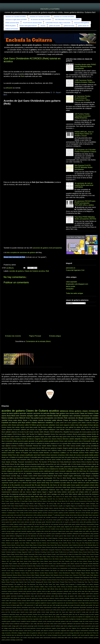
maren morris (62, 450)
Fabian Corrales (28, 557)
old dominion (77, 624)
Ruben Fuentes (11, 582)
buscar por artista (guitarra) (82, 23)
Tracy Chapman (70, 584)
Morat (12, 464)
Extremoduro (19, 557)
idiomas (88, 467)
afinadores (95, 437)
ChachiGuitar (44, 550)
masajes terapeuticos (82, 619)
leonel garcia (92, 457)
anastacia (4, 591)
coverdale (87, 598)
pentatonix (47, 626)
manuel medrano (41, 450)
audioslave (57, 515)
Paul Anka (35, 577)
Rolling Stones (86, 437)
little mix (51, 617)
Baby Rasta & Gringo (36, 545)
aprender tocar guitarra (36, 441)
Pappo (9, 577)
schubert (51, 631)
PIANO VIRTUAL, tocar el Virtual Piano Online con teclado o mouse (84, 134)
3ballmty (90, 540)
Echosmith (63, 554)
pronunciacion (34, 471)
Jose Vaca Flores (43, 564)
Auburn (27, 545)
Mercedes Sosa (64, 508)
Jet (48, 504)
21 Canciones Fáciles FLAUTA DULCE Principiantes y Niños (82, 98)
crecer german (94, 598)
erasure (49, 603)
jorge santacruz (51, 612)
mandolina (24, 619)
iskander (26, 610)
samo (49, 494)
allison (15, 441)
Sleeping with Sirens (42, 582)
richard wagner (61, 628)
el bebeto (13, 457)
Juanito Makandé (93, 564)
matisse (24, 437)
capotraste (5, 483)
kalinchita (12, 614)
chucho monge (34, 520)
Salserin (21, 582)
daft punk (21, 467)
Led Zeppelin (93, 439)
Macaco (38, 508)
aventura (4, 448)
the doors (5, 473)
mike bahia (57, 492)
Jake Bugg (37, 504)
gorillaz (66, 524)
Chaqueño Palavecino (55, 550)
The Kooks (78, 510)
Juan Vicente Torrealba (60, 564)
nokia (52, 624)
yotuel (91, 536)
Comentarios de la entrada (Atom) (38, 341)
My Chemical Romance (22, 478)
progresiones (23, 494)
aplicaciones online (31, 515)
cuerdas (24, 601)
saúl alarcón (44, 631)
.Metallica (29, 473)
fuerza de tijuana (11, 605)
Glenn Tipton (95, 557)
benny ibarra (73, 515)
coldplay (50, 427)
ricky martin (92, 443)
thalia (88, 633)
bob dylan (88, 480)
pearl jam (26, 534)
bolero (41, 594)
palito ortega (12, 626)
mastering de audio (92, 490)
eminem (94, 522)
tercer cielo (83, 633)
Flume (53, 557)
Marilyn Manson (52, 446)
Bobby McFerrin (38, 501)
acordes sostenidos (69, 513)
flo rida (50, 485)
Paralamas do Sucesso (18, 577)
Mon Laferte (84, 508)
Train (97, 478)
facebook (71, 603)
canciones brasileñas (17, 596)
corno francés (79, 598)
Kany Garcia (20, 566)
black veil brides (6, 517)
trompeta (55, 635)
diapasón (74, 601)
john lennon (31, 430)
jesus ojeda (29, 612)
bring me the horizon (21, 448)
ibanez (25, 487)
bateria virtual (46, 455)
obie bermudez (10, 534)
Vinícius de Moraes (67, 587)
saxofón (38, 631)
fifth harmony (46, 448)
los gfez (21, 490)
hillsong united (17, 487)
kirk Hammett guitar (66, 614)
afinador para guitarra (92, 513)
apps (49, 591)
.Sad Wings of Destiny (39, 540)
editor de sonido (72, 483)
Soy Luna (59, 434)
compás (67, 598)
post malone (81, 626)
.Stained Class (51, 540)
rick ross (69, 628)
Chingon (73, 550)
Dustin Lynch (56, 554)
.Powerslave (37, 473)
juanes (35, 420)
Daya (97, 552)
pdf (74, 450)
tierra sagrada (14, 497)
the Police (93, 633)
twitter (32, 497)
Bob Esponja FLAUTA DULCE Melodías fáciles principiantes (83, 167)
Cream (52, 552)
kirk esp (75, 614)
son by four (51, 633)
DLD (97, 427)
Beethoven (68, 462)
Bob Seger (15, 547)
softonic (75, 494)
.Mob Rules (22, 540)
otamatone (5, 626)
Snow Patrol (61, 510)
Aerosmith (45, 473)
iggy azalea (27, 527)
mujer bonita (5, 624)
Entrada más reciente (13, 336)
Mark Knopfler (45, 508)
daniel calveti (41, 483)
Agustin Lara (18, 543)
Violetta (75, 587)
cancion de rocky (32, 517)
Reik (22, 76)
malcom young (6, 531)
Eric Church (90, 554)
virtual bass (31, 638)
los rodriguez (69, 469)
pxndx (94, 432)
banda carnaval (46, 464)
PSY (55, 478)
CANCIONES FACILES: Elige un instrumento (58, 23)
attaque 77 (51, 515)
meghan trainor (31, 531)
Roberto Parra (56, 580)
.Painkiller (29, 540)
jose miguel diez (71, 612)
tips (32, 635)
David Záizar (91, 552)
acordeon (15, 589)
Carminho (4, 550)
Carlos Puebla (94, 547)
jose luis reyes (61, 612)
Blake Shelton (29, 501)
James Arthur (28, 561)
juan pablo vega (10, 469)
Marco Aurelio (30, 573)
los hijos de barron (31, 490)
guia (87, 605)
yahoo (87, 536)
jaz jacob (73, 610)
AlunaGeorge (54, 543)
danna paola (5, 522)
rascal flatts (12, 628)
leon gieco (31, 529)
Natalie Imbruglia (40, 575)
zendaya (13, 640)
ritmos (10, 420)
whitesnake (61, 638)
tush (53, 536)
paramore (95, 492)
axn (73, 591)
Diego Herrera (15, 554)
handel (14, 607)
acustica (21, 589)
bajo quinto (78, 591)
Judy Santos (5, 566)
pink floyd (21, 423)
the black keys (81, 471)
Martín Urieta (58, 573)
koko (81, 527)
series (17, 418)
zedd (15, 538)
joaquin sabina (50, 457)
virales (25, 638)
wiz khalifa (75, 638)
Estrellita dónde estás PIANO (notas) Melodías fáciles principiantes (85, 66)
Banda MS (57, 416)
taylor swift (52, 437)
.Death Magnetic (53, 538)
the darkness (32, 536)
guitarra (16, 413)
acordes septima (58, 513)
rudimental (5, 631)
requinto (30, 413)
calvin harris (89, 594)
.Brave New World (39, 538)
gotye (70, 524)
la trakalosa (52, 469)
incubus (55, 607)
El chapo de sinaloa (73, 554)
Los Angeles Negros (69, 506)
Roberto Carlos (82, 478)
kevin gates (56, 614)
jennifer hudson (86, 610)
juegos (21, 443)
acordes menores (48, 513)
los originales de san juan (91, 617)
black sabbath (6, 432)
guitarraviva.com (6, 527)
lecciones (24, 529)
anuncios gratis (23, 441)
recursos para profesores (44, 628)
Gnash (12, 559)
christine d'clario (86, 464)
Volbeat (4, 513)
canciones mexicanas (81, 416)
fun (40, 524)
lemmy (23, 617)
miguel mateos (36, 492)
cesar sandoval (87, 596)
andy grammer (28, 591)
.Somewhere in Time (31, 462)
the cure (25, 536)
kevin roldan (62, 487)
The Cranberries (70, 510)
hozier (21, 527)
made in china (13, 619)
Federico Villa (38, 557)
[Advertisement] (19, 163)
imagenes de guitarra (41, 439)
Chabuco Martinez (34, 550)
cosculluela (32, 448)
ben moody (22, 594)
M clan (66, 571)
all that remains (73, 589)
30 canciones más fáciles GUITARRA (41, 20)
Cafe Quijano (70, 547)
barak (3, 594)
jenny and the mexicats (9, 612)
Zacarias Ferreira (7, 589)
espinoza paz (60, 427)
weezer (83, 536)
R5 (8, 510)
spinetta (57, 633)
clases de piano (7, 413)
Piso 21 (59, 478)
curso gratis (85, 455)
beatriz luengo (65, 515)
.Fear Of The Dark (77, 460)
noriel (55, 624)
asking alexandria (42, 515)
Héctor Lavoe (59, 559)
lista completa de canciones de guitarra (21, 252)
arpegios (30, 416)
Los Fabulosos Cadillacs (58, 453)
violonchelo (11, 453)
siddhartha (76, 534)
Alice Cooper (5, 501)
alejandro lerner (31, 480)
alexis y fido (46, 589)
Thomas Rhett (86, 510)
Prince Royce (91, 430)
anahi (8, 515)
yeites (3, 640)
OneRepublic (48, 478)
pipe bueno (64, 626)
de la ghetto (13, 522)
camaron (96, 594)
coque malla (91, 520)
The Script (39, 584)
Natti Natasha (54, 575)
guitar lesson (71, 485)
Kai (10, 566)
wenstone (54, 638)
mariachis (23, 460)
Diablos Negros (6, 554)
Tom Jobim (56, 584)
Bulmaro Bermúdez (52, 547)
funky (43, 524)
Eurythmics (5, 557)
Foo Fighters (39, 434)
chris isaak (26, 520)
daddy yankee (94, 455)
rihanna (60, 439)
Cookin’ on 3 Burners (34, 552)
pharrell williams (56, 626)
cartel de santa (73, 517)
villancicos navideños (45, 423)
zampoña (4, 538)
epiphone (43, 603)
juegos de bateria (22, 469)
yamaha (96, 638)
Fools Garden (59, 557)
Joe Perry (79, 561)
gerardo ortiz (41, 425)
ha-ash (26, 432)
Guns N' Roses (76, 437)
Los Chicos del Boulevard (39, 568)
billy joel (80, 515)
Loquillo (60, 506)
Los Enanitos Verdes (78, 430)
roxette (96, 628)
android (20, 591)
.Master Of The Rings (12, 540)
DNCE (35, 476)
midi (67, 621)
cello (76, 596)
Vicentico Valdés (39, 587)
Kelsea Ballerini (19, 506)
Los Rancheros (72, 568)
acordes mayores (19, 480)
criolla (3, 601)
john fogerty (49, 527)
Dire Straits (42, 446)
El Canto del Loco (73, 501)
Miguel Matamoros (74, 508)
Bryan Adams (42, 547)
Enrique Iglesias (93, 425)
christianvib (94, 411)
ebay (7, 603)
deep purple (34, 427)
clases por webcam (49, 598)
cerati (27, 427)
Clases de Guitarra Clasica (73, 420)
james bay (60, 610)
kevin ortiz (55, 487)
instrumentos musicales (35, 487)
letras (71, 411)
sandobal (58, 534)
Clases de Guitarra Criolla (89, 413)
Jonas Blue (5, 564)
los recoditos (60, 469)
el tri (17, 457)
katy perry (75, 457)
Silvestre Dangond (38, 510)
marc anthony (52, 450)
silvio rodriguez (91, 450)
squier (62, 633)
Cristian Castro (28, 476)
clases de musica (75, 455)
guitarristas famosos (71, 467)
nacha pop (71, 492)
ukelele (72, 439)
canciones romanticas (58, 455)
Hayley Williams (44, 559)
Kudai (36, 506)
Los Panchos (14, 508)
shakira (45, 430)
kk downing (81, 614)
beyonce (28, 594)
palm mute (19, 626)
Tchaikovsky (81, 582)
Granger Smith (19, 559)
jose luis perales (74, 527)
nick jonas (47, 624)
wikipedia (78, 439)
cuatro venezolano (11, 601)
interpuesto (76, 607)
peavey (31, 534)
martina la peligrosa (70, 619)
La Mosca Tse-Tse (43, 506)
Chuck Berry (61, 501)
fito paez (38, 485)
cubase (19, 601)
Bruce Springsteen (32, 547)
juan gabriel (69, 427)
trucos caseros (62, 635)
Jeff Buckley (78, 476)
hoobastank (15, 527)
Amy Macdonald (87, 543)
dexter (69, 601)
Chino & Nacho (86, 462)
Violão (80, 587)
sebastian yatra (71, 471)
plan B (9, 494)
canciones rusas (29, 596)
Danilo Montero (74, 552)
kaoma (25, 614)
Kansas (14, 566)
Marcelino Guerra (20, 573)
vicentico (14, 446)
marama (53, 443)
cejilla (36, 416)
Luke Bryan (53, 571)
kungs (87, 614)
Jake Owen (20, 561)
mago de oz (83, 469)
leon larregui (20, 450)
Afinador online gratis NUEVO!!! (28, 26)
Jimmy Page (53, 504)
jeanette (78, 610)
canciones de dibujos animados (80, 418)
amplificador (29, 455)
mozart (91, 621)
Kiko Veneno (45, 566)
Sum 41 (71, 582)
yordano (8, 640)
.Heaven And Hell (68, 538)
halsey (3, 607)
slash (81, 534)
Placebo (4, 510)
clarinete (23, 598)
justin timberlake (33, 469)
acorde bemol (28, 513)
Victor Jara (62, 446)
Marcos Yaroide (39, 573)
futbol (65, 485)
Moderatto (9, 575)
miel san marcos (25, 492)
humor (38, 607)
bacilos (71, 480)
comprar (62, 598)
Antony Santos (20, 545)
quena (93, 626)
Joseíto (50, 564)
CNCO (52, 432)
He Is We (52, 559)
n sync (31, 624)
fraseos (4, 605)
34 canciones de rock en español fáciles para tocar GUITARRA (84, 185)
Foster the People (69, 557)
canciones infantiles (46, 416)
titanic (35, 635)
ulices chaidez (56, 460)
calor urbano (81, 594)
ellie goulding (87, 522)
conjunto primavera (81, 520)
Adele (41, 432)
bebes (12, 594)
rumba (10, 631)
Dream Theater (63, 476)
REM (64, 478)
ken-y (40, 614)
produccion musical (22, 471)
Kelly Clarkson (37, 566)
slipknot (8, 446)
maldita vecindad (16, 531)
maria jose (61, 619)
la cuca (89, 527)
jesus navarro (21, 612)
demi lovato (21, 522)
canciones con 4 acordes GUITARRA (40, 17)
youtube (96, 536)
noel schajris (79, 492)
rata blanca (19, 628)
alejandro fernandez (13, 430)
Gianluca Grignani (20, 504)
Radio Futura (13, 510)
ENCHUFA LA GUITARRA (50, 9)
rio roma (92, 427)
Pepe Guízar (65, 577)
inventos (7, 610)
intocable (34, 457)
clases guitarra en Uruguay (61, 520)
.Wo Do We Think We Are (63, 540)
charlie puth (13, 483)
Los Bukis (10, 478)
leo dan (84, 457)
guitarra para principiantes (44, 418)
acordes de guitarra (16, 271)
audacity (66, 591)
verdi (79, 635)
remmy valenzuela (82, 443)
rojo (38, 494)
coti (54, 427)
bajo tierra (85, 591)
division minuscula (31, 467)
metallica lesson (16, 621)
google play (59, 605)
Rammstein (21, 510)
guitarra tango (94, 524)
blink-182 (11, 448)
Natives (48, 575)
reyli (52, 471)
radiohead (47, 471)
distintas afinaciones (83, 601)
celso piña (81, 517)
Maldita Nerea (81, 571)
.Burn (46, 538)
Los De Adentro (52, 568)
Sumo (75, 582)
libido (27, 450)
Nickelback (91, 508)
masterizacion (6, 492)
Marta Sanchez (49, 573)
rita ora (79, 628)
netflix (87, 531)
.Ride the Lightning (25, 499)
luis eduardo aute (69, 529)
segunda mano (65, 631)
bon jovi (54, 464)
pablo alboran (57, 420)
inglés (92, 467)
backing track (36, 464)
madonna (52, 490)
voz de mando (66, 460)
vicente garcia (59, 536)
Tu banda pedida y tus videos (84, 584)
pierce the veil (44, 534)
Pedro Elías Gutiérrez (55, 577)
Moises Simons (22, 575)
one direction (59, 418)
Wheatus (85, 587)
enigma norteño (18, 524)
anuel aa (44, 591)
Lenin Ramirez (53, 506)
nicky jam (95, 423)
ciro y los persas (48, 520)
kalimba (41, 469)
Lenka (73, 566)
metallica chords (94, 619)
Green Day (30, 418)
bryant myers (23, 517)
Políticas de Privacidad (12, 29)
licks (30, 617)
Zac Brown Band (93, 587)
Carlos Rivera (76, 462)
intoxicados (83, 607)
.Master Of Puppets (22, 453)
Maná (13, 416)
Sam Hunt (27, 582)
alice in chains (63, 589)
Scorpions (91, 478)
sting (92, 534)
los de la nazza (71, 617)
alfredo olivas (54, 589)
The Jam (24, 584)
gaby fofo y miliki (22, 605)
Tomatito (62, 584)
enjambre (17, 485)
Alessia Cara (46, 543)
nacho (72, 531)
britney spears (67, 594)
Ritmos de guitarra (11, 26)
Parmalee (28, 577)
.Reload (16, 499)
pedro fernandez (39, 626)
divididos (57, 483)
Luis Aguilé (28, 571)
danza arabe (71, 286)
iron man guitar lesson (16, 610)
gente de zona (49, 524)
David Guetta (42, 476)
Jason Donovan (53, 561)
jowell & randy (81, 612)
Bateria (4, 418)
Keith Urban (11, 506)
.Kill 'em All (22, 473)
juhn (93, 612)
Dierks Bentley (24, 554)
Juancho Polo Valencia (81, 564)
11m (73, 540)
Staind (54, 582)
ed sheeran (13, 423)
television (66, 439)
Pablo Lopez (86, 575)
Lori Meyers (12, 568)
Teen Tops (88, 582)
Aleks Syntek (95, 499)
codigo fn (72, 520)
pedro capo (36, 534)
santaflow (69, 534)
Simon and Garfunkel (50, 510)
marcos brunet (53, 619)
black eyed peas (94, 515)
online (86, 492)
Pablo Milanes (94, 575)
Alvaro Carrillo (63, 543)
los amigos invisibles (60, 617)
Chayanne (85, 439)
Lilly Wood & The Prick (92, 566)
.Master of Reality (11, 462)
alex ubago (21, 464)
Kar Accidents (28, 566)
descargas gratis (40, 522)
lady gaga (12, 450)
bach (39, 455)
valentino (74, 635)
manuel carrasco (93, 469)
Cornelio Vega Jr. (16, 476)
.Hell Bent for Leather (80, 538)
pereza (4, 494)
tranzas (28, 497)
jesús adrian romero (39, 612)
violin (73, 536)
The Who (45, 584)
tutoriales (95, 418)
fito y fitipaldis (65, 432)
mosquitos (70, 289)
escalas (57, 467)
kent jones (45, 614)
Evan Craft (12, 557)
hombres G (27, 457)
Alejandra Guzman (36, 543)
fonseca (72, 432)
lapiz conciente (13, 617)
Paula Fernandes (43, 577)
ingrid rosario (61, 607)
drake (3, 603)
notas (77, 425)
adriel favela (32, 589)
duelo (53, 522)
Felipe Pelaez (47, 557)
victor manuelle (11, 638)
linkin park (11, 437)
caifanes (23, 430)
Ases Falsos (59, 473)
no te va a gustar (62, 443)
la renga (90, 487)
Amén (94, 543)
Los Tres (70, 453)
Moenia (15, 575)
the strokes (5, 497)
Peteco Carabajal (74, 577)
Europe (96, 554)
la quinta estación (81, 487)
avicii (35, 455)
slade (39, 633)
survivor (66, 633)
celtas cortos (89, 517)
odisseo (64, 624)
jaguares (42, 527)
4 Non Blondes (75, 499)
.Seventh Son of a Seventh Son (57, 499)
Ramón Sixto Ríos (23, 580)
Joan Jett (60, 504)
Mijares (93, 573)
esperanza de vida (63, 603)
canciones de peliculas (41, 413)
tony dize (40, 635)
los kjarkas (79, 617)
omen (97, 624)
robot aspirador (72, 282)
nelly (35, 624)
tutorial (11, 473)
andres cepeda (31, 423)
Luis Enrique (31, 508)
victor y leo (19, 638)
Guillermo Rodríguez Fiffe (31, 559)
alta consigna (89, 589)
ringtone (74, 628)
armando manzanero (57, 591)
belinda (16, 594)
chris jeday (14, 598)
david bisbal (6, 439)
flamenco (44, 485)
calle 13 (70, 464)
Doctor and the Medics (45, 554)
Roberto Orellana (47, 580)
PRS (80, 575)
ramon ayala (32, 494)
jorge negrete (65, 527)
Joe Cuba (73, 561)
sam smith (43, 494)
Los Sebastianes (82, 568)
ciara (41, 520)
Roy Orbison (91, 580)
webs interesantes (45, 638)
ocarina (59, 624)
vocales (37, 638)
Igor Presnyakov (68, 559)
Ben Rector (58, 545)
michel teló (48, 531)
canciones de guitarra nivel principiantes (47, 248)
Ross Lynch (83, 580)
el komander (86, 441)
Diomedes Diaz (33, 554)
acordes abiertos (37, 513)
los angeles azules (11, 490)
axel (97, 430)
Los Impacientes (62, 568)
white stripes (39, 497)
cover (97, 520)
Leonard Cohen (80, 566)
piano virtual (72, 443)
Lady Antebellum (60, 566)
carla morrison (69, 441)
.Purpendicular (9, 499)
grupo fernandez (75, 605)
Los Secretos (92, 568)
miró (70, 621)
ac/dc (77, 413)
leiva (20, 617)
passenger (31, 626)
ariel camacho (21, 416)
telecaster (77, 633)
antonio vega (41, 480)
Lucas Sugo (10, 571)
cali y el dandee (62, 464)
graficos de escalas (69, 26)
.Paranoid (21, 462)
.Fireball (60, 538)
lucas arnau (59, 529)
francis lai (96, 603)
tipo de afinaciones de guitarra (21, 635)
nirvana (72, 413)
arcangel (49, 480)
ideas (42, 607)
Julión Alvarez (12, 425)
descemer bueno (62, 601)
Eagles (71, 476)
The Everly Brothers (8, 584)
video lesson (67, 536)
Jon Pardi (96, 561)
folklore (34, 425)
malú (19, 619)
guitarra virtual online (91, 485)
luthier (76, 529)
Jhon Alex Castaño (64, 561)
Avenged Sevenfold (70, 473)
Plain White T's (94, 577)
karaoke (30, 614)
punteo (41, 471)
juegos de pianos (29, 443)
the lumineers (94, 494)
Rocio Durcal (64, 580)
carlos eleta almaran (57, 596)
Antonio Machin (11, 545)
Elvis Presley (83, 554)
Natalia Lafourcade (37, 478)
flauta (9, 416)
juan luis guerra (67, 457)
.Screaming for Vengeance (39, 499)
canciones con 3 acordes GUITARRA (16, 17)
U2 (54, 423)
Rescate (39, 580)
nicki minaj (92, 531)
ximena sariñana (88, 638)
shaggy (20, 633)
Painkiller (4, 577)
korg (85, 527)
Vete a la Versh (29, 587)
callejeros (95, 480)
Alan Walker (26, 543)
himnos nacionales (22, 607)
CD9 (64, 547)
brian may (15, 517)
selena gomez (80, 450)
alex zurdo (39, 589)
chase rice (95, 596)
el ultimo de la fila (8, 485)
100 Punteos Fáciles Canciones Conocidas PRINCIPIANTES (83, 116)
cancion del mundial (44, 517)
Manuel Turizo (10, 573)
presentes (88, 626)
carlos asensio (46, 596)
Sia (16, 464)
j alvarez (47, 610)
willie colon (68, 638)
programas (15, 494)
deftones (51, 601)
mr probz (96, 621)
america (4, 515)
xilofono (81, 638)
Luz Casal (60, 571)
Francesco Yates (80, 557)
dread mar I (5, 457)
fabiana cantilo (28, 524)
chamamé (11, 520)
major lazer (95, 529)
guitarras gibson (7, 487)
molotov (64, 492)
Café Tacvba (30, 434)
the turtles (40, 536)
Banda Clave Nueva (48, 545)
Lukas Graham (45, 571)
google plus (67, 605)
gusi (97, 605)
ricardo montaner (60, 471)
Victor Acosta (49, 587)
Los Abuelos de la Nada (24, 568)
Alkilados (51, 473)
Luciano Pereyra (19, 571)
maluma (89, 423)
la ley (46, 469)
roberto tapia (86, 628)
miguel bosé (62, 531)
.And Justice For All (58, 497)
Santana (4, 455)
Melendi (22, 418)
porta (76, 626)
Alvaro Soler (13, 501)
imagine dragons (63, 448)
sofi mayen (44, 633)
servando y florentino (11, 633)
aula (70, 591)
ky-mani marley (94, 614)
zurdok (18, 640)
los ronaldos (52, 529)
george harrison (59, 524)
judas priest (60, 423)
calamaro (14, 432)
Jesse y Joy (27, 420)
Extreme (90, 501)
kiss (80, 457)
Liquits (3, 568)
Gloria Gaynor (6, 559)
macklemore (5, 619)
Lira (7, 568)
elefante (57, 432)
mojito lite (82, 621)
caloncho (75, 594)
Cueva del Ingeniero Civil (75, 270)
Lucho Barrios (23, 508)
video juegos (83, 425)
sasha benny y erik (30, 631)
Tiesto (50, 584)
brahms (49, 594)
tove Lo (45, 635)
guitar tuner (80, 485)
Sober (50, 582)
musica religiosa (7, 471)
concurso (10, 467)
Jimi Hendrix (6, 464)
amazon (96, 589)
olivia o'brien (85, 624)
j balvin (72, 425)
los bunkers (46, 443)
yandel (15, 473)
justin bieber (82, 423)
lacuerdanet (5, 617)
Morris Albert (31, 575)
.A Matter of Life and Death (25, 538)
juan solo (89, 612)
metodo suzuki (42, 621)
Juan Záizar (71, 564)
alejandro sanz (67, 416)
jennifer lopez (94, 610)
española (54, 603)
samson (21, 631)
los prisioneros (43, 490)
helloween (81, 467)
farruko (39, 448)
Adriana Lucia (10, 543)
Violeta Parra (12, 455)
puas (53, 534)
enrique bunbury (15, 439)
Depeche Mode (52, 476)
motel (87, 621)
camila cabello (6, 596)
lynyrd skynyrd (83, 529)
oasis (61, 425)
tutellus (69, 635)
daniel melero (31, 601)
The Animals (95, 582)
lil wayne (45, 617)
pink (14, 471)
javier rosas (66, 610)
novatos (70, 450)
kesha (50, 614)
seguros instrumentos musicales (85, 631)
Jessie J (44, 504)
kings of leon (71, 487)
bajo (58, 413)
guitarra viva (64, 413)
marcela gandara (70, 490)
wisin (69, 437)
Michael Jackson (79, 453)
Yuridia (21, 513)
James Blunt (36, 561)
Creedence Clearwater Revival (28, 446)
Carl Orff (77, 547)
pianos (89, 432)
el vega (19, 603)
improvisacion (48, 607)
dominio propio (94, 601)
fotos (62, 467)
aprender (23, 413)
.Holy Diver (90, 538)
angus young (86, 446)
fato (33, 485)
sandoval (64, 534)
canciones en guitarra (58, 517)
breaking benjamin (57, 594)
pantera (25, 626)
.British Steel (68, 497)
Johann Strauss (88, 561)
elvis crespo (25, 603)
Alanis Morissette (85, 499)
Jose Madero (33, 564)
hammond (9, 607)
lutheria (76, 469)
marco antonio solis (13, 460)
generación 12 (31, 605)
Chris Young (89, 550)
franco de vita (58, 485)
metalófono (34, 621)
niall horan (40, 624)
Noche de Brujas (64, 575)
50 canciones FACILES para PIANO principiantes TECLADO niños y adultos (85, 203)
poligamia (71, 626)
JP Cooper (13, 561)
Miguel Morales (86, 573)
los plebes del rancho (81, 427)
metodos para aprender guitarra (56, 621)
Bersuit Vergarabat (92, 473)
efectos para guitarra (80, 434)
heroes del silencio (28, 439)
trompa (50, 635)
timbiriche (9, 635)
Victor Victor (57, 587)
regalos (54, 628)
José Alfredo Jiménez (64, 430)
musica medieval (14, 624)
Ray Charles (32, 580)
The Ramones (31, 584)
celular (80, 596)
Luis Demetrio (36, 571)
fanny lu (76, 603)
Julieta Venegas (90, 504)
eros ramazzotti (26, 485)
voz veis (78, 536)
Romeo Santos (7, 427)
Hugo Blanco (30, 504)
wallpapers (52, 430)
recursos (43, 26)
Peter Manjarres (85, 577)
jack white (53, 610)
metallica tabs (40, 531)
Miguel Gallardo (76, 573)
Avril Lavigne (81, 473)
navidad (4, 420)
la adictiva (39, 443)
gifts (37, 605)
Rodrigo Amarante (74, 580)
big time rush (35, 594)
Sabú (17, 582)
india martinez (35, 527)
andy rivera (14, 515)
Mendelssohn (66, 573)
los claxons (53, 439)
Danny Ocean (83, 552)
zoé (65, 423)
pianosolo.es (71, 268)
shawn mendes (34, 432)
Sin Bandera (42, 427)
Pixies (97, 508)
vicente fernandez (45, 420)
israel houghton (33, 610)
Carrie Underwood (13, 550)
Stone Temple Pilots (62, 582)
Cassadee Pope (24, 550)
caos (66, 517)
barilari (7, 594)
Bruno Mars (21, 434)
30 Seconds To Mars (81, 540)
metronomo (15, 492)
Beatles (53, 413)
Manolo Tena (90, 571)
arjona (4, 416)
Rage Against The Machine (9, 580)
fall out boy (36, 524)
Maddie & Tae (72, 571)
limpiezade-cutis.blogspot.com (77, 284)
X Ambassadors (11, 513)
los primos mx (44, 529)
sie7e (67, 494)
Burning (60, 547)
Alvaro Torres (71, 543)
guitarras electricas (12, 443)
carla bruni (38, 596)
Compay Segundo (22, 552)
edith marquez (13, 603)
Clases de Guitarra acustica (35, 271)
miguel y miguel (47, 492)
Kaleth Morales (44, 453)
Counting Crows (45, 552)
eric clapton (50, 467)
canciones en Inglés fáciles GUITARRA (16, 20)
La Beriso (52, 566)
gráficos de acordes (55, 26)
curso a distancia (23, 483)
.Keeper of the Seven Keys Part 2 (82, 497)
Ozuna (53, 434)
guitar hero (92, 605)
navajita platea (78, 531)
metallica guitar (6, 621)
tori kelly (22, 497)
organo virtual (18, 534)
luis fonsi (32, 450)
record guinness (31, 628)
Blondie (90, 545)
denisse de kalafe (30, 522)
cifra (19, 598)
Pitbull (96, 453)
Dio (66, 501)
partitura (4, 425)
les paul (37, 529)
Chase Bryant (66, 550)
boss (45, 594)
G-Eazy (88, 557)
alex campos (21, 455)
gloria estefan (43, 605)
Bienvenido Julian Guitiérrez (70, 545)
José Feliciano (34, 453)
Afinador (47, 432)
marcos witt (80, 490)
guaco (74, 524)
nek (84, 531)
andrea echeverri (13, 591)
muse (57, 425)
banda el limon (59, 441)
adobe (26, 589)
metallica (11, 418)
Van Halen (11, 587)
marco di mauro (44, 619)
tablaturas (64, 411)
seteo (63, 494)
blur (83, 480)
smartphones (86, 534)
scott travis (57, 631)
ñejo (21, 640)
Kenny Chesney (29, 506)
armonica (28, 464)
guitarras (54, 448)
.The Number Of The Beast (47, 462)
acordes (78, 446)
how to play (32, 607)
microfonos (54, 531)
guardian (83, 605)
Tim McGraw (95, 510)
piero (50, 534)
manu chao (60, 490)
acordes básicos (7, 480)
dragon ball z (42, 467)
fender (93, 441)
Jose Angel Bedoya (23, 564)
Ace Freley (60, 462)
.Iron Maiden (88, 460)
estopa (89, 434)
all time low (81, 589)
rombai (92, 628)
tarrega (71, 633)
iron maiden (94, 416)
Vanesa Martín (19, 587)
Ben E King (21, 501)
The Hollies (17, 584)
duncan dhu (59, 522)
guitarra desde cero (83, 26)
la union (94, 527)
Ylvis (18, 513)
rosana (37, 460)
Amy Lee (79, 543)
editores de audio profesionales (88, 483)
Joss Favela (67, 504)
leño (27, 617)
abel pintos (21, 425)
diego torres (50, 483)
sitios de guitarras (32, 633)
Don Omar (95, 462)
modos (68, 531)
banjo (97, 591)
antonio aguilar (37, 591)
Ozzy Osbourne (74, 575)
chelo (67, 455)
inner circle (69, 607)
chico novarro (19, 520)
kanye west (19, 614)
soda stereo (18, 420)
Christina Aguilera (11, 552)
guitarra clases (81, 411)
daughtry (38, 601)
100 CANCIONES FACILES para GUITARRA (67, 20)
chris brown (77, 464)
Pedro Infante (89, 453)
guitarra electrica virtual (83, 524)
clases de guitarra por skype (34, 598)
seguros (73, 631)
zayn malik (10, 538)
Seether (33, 582)
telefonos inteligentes (16, 536)
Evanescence (83, 501)
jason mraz (41, 457)
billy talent (86, 515)
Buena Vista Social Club (50, 501)
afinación (9, 88)
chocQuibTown (6, 598)
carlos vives (78, 441)
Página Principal (35, 336)
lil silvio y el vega (37, 617)
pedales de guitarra (33, 437)
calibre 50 (28, 425)
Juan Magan (86, 476)
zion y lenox (48, 497)
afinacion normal (80, 513)
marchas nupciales (33, 619)
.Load (3, 540)
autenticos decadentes (60, 480)
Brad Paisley (22, 547)
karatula (35, 614)
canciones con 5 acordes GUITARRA (64, 17)
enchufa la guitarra (35, 603)
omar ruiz (92, 624)
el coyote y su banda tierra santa (73, 522)
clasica (57, 598)
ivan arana (41, 610)
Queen (4, 430)
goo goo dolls (51, 605)
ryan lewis (15, 631)
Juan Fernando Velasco (78, 504)
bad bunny (77, 480)
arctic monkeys (67, 434)
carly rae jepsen (69, 596)
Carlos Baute (6, 476)
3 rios (68, 499)
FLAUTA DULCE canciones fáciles (32, 23)
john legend (47, 487)
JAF (8, 561)
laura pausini (17, 529)
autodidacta (95, 446)
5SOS (15, 434)
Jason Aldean (44, 561)
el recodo (21, 432)
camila (22, 427)
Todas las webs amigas (74, 293)
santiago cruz (56, 494)
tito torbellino (47, 536)
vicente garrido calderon (88, 635)
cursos (15, 467)
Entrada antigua (55, 336)
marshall (24, 531)
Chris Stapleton (81, 550)
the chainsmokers (93, 471)
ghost (21, 457)
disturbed (49, 522)
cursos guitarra (72, 423)
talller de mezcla (84, 494)
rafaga (6, 628)
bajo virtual (91, 591)
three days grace (61, 437)
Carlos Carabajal (85, 547)
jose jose (58, 457)
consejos (72, 598)
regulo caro (44, 437)
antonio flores (21, 515)
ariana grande (49, 441)
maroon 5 (18, 437)
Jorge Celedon (13, 564)
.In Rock (96, 538)
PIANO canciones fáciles (12, 23)
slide (70, 494)
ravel (24, 628)
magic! (89, 529)
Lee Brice (68, 566)
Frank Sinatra (10, 504)
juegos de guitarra (85, 448)
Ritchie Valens (71, 478)
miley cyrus (31, 460)
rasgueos (67, 425)
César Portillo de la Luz (62, 552)
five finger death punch (86, 603)
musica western (24, 624)
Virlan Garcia (70, 446)
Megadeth (47, 434)
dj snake (63, 483)
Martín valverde (54, 508)
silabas (24, 633)
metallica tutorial (26, 621)
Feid (94, 501)
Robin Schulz (28, 510)
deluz (55, 601)
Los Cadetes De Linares (83, 506)
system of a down (46, 460)
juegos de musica (81, 432)
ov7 (90, 492)
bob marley (16, 427)
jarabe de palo (73, 448)
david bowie (44, 601)
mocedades (75, 621)
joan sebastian (50, 425)
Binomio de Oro (83, 545)
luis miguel (39, 430)
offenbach (70, 624)
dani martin (33, 483)
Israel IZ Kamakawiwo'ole (81, 559)
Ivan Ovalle (92, 559)
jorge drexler (57, 527)
